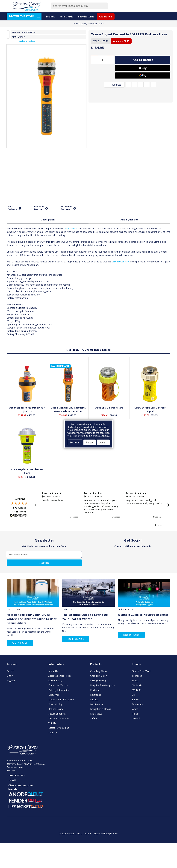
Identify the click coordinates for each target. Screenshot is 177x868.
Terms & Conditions (59, 718)
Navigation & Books (101, 709)
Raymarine (137, 704)
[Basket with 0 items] (167, 6)
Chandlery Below (99, 676)
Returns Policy (56, 709)
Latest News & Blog (59, 728)
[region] (102, 505)
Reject (90, 442)
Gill (133, 695)
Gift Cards (66, 17)
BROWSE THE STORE (25, 16)
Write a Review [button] (27, 41)
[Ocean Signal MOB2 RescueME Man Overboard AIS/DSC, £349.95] (68, 384)
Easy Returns (86, 17)
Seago (135, 680)
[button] (36, 505)
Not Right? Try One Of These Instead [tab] (88, 350)
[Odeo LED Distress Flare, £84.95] (109, 384)
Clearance (106, 17)
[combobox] (76, 6)
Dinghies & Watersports (102, 685)
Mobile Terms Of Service (61, 700)
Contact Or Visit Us (58, 685)
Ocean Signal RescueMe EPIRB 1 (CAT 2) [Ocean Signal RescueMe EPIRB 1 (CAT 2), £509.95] (27, 409)
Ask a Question (129, 220)
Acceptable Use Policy (60, 676)
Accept (103, 442)
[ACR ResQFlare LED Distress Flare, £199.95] (27, 446)
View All (136, 718)
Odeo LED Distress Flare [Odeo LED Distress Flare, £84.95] (109, 408)
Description (48, 220)
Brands (51, 17)
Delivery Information (59, 690)
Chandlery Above (99, 671)
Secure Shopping (57, 714)
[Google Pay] (143, 75)
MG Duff (136, 690)
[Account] (160, 6)
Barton (135, 700)
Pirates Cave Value (141, 671)
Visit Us (52, 723)
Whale (135, 709)
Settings (75, 442)
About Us (53, 671)
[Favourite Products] (152, 6)
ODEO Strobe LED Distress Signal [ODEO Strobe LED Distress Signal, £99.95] (150, 409)
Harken (136, 714)
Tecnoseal (137, 676)
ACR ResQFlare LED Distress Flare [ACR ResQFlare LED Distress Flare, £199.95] (27, 471)
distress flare (70, 229)
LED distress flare (121, 262)
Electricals (95, 690)
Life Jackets (96, 714)
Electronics (96, 695)
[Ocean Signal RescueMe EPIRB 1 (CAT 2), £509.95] (27, 384)
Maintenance (97, 704)
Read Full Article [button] (20, 643)
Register (11, 680)
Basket (10, 671)
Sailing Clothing (98, 680)
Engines (94, 700)
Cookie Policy (55, 680)
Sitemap (53, 733)
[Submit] (104, 6)
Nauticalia (137, 685)
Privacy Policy (55, 704)
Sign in (10, 676)
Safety (93, 718)
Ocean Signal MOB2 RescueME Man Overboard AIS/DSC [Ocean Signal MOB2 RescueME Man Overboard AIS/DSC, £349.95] (68, 409)
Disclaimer (54, 695)
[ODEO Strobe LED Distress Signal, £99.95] (150, 384)
